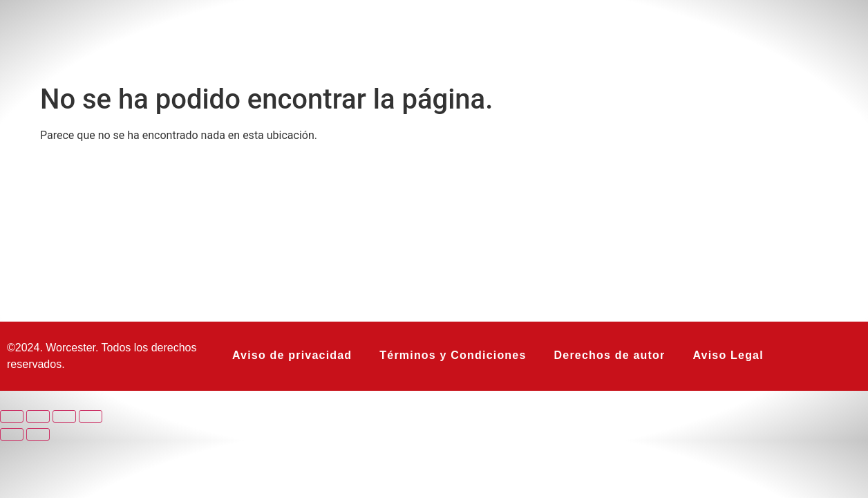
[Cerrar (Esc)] (91, 416)
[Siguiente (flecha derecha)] (38, 434)
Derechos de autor (610, 355)
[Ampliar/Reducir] (12, 416)
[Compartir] (64, 416)
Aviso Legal (728, 355)
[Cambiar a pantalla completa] (38, 416)
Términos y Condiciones (453, 355)
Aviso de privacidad (292, 355)
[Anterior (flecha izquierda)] (12, 434)
